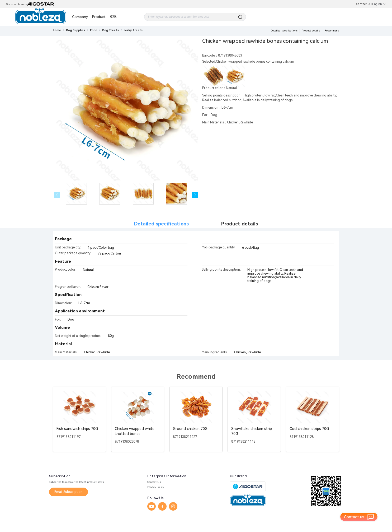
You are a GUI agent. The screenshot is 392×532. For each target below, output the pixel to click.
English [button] (379, 4)
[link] (75, 30)
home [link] (57, 30)
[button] (195, 195)
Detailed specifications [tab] (161, 224)
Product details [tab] (240, 224)
